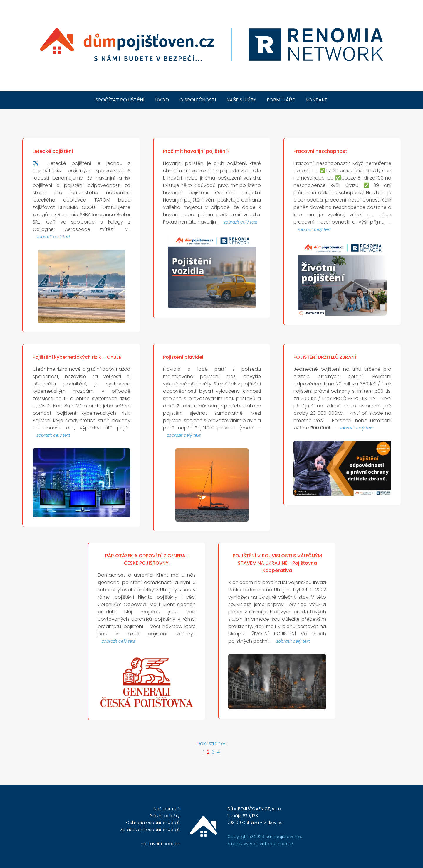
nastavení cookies (160, 844)
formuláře (281, 100)
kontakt (317, 100)
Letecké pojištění (53, 151)
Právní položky (165, 816)
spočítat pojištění (120, 100)
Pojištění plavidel (183, 357)
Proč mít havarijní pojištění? (196, 151)
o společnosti (198, 100)
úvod (162, 100)
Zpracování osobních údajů (150, 830)
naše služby (241, 100)
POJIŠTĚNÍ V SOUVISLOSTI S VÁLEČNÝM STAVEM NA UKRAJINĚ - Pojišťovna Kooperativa (277, 563)
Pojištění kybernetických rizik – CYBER (77, 357)
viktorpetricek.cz (276, 844)
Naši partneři (167, 809)
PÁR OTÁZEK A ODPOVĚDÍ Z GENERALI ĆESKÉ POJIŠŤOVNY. (147, 559)
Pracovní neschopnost (320, 151)
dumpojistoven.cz (284, 837)
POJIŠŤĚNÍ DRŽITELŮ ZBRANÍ (325, 357)
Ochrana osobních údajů (153, 823)
